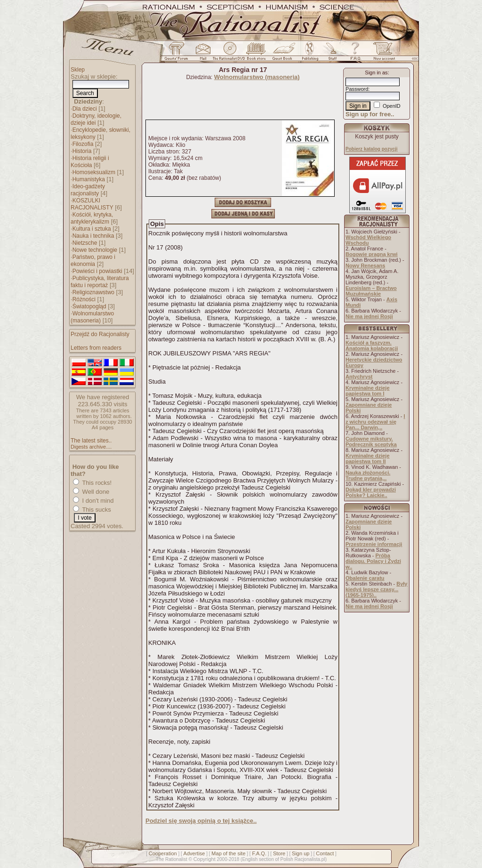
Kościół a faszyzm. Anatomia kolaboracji (372, 346)
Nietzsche (85, 243)
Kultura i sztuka (92, 229)
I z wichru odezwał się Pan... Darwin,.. (375, 422)
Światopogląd (89, 306)
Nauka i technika (93, 236)
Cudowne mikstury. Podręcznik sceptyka (371, 442)
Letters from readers (96, 348)
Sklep (78, 70)
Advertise (194, 853)
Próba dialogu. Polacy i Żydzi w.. (373, 561)
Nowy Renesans (365, 265)
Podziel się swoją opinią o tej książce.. (201, 821)
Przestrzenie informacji (374, 544)
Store (279, 853)
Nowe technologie (95, 250)
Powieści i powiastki (97, 271)
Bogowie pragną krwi (372, 254)
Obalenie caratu (365, 578)
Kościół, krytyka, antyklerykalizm (92, 218)
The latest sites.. (91, 441)
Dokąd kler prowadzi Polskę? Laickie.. (371, 492)
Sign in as (376, 72)
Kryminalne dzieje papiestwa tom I (368, 391)
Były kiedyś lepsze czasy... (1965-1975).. (376, 589)
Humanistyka (89, 179)
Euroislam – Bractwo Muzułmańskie (371, 291)
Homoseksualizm (94, 172)
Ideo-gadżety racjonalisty (88, 190)
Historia (82, 151)
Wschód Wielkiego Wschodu (368, 240)
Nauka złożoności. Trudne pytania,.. (368, 475)
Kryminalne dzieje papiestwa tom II (368, 458)
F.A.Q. (259, 853)
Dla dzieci (85, 109)
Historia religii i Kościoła (90, 162)
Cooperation (163, 853)
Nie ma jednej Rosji (369, 316)
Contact (325, 853)
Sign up (301, 853)
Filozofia (83, 144)
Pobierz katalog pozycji (372, 149)
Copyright (205, 859)
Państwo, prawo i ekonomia (93, 261)
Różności (84, 299)
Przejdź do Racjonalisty (100, 334)
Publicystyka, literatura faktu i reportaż (100, 282)
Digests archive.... (91, 447)
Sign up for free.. (370, 114)
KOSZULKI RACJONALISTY (92, 204)
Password (357, 89)
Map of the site (228, 853)
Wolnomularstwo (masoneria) (92, 317)
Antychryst (359, 377)
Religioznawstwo (93, 292)
